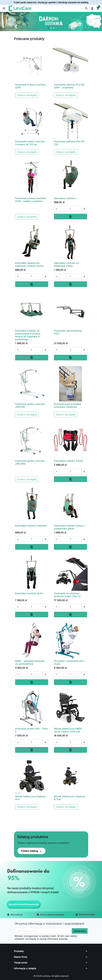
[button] (86, 8)
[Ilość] (70, 209)
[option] (51, 22)
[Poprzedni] (12, 22)
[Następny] (90, 22)
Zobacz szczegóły (27, 95)
